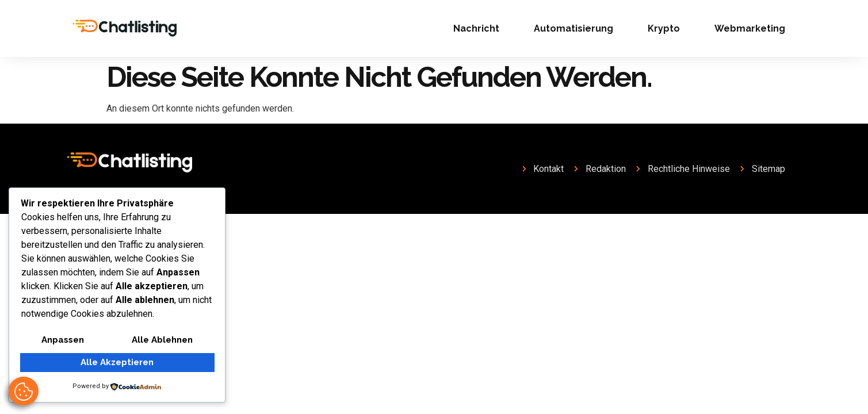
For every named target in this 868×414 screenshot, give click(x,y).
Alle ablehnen (162, 341)
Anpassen (62, 341)
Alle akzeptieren (117, 363)
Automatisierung (573, 28)
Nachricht (476, 28)
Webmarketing (750, 28)
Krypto (664, 28)
